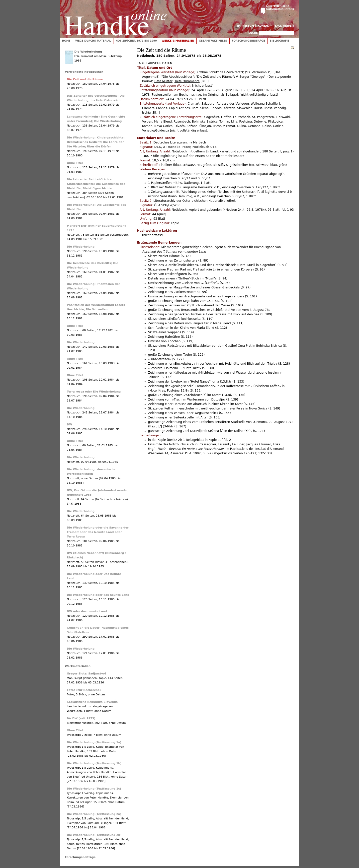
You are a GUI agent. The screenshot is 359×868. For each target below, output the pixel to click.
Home (66, 41)
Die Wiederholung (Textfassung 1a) (94, 742)
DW (69, 425)
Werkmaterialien (78, 666)
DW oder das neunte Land (87, 611)
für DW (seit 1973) (81, 718)
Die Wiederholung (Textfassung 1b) (94, 763)
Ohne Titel (75, 163)
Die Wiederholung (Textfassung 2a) (94, 814)
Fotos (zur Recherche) (84, 690)
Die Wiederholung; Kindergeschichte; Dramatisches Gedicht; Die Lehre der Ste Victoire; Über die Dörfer (96, 142)
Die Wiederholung (88, 52)
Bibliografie (280, 41)
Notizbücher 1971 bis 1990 (136, 41)
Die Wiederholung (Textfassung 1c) (94, 789)
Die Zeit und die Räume (85, 79)
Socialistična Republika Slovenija (92, 702)
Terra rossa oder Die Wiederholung (94, 392)
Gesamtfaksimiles (213, 41)
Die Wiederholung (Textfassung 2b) (94, 835)
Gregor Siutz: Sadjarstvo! (86, 674)
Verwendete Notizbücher (84, 72)
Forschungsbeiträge (248, 41)
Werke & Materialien (178, 41)
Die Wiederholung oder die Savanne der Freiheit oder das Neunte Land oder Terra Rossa (98, 532)
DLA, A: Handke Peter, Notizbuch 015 (185, 147)
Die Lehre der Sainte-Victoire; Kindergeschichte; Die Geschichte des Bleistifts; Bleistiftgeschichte (96, 184)
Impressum (246, 26)
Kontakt (264, 26)
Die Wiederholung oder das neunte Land (98, 595)
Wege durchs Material (93, 41)
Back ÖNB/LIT (284, 26)
